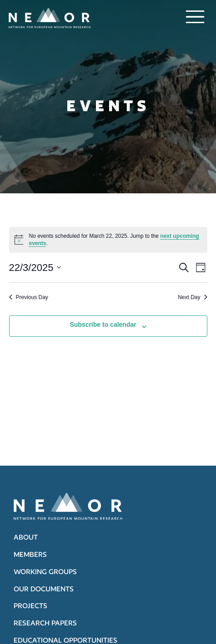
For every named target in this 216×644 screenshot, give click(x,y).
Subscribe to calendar (103, 324)
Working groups (45, 572)
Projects (30, 606)
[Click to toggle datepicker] (35, 268)
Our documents (44, 589)
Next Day (192, 297)
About (26, 537)
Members (30, 554)
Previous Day (29, 297)
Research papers (45, 623)
